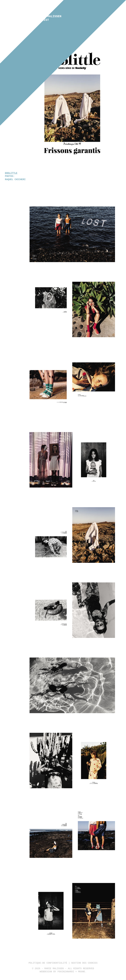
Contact (63, 31)
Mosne (82, 972)
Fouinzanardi (66, 972)
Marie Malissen (49, 18)
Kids (63, 24)
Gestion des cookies (84, 963)
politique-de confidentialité (48, 963)
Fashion (63, 17)
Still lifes (63, 27)
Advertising (63, 20)
